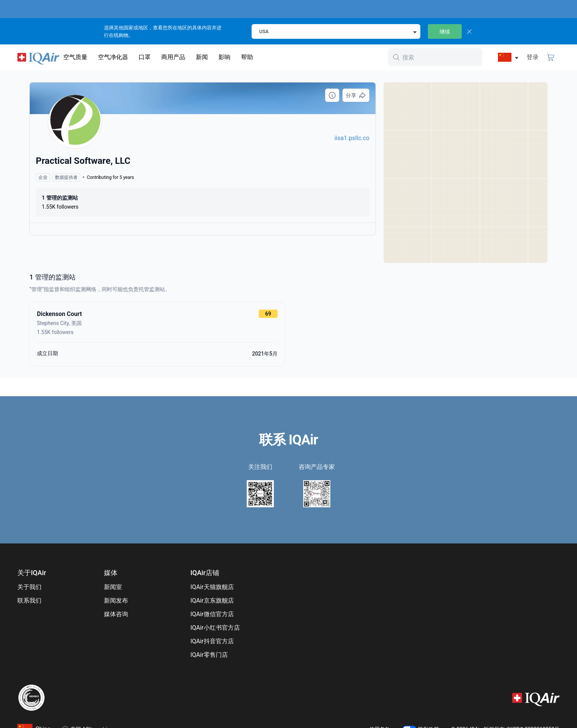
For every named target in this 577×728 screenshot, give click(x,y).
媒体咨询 (116, 614)
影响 (224, 57)
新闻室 (113, 587)
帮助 (247, 57)
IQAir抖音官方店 (212, 641)
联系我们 (29, 601)
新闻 (202, 57)
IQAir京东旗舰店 (212, 601)
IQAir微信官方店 (212, 614)
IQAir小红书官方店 (215, 628)
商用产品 (173, 57)
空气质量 (75, 57)
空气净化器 (113, 57)
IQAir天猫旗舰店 (212, 587)
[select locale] (336, 31)
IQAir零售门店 (209, 655)
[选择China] (505, 57)
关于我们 (29, 587)
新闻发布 (116, 601)
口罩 (145, 57)
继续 (445, 32)
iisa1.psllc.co (352, 138)
